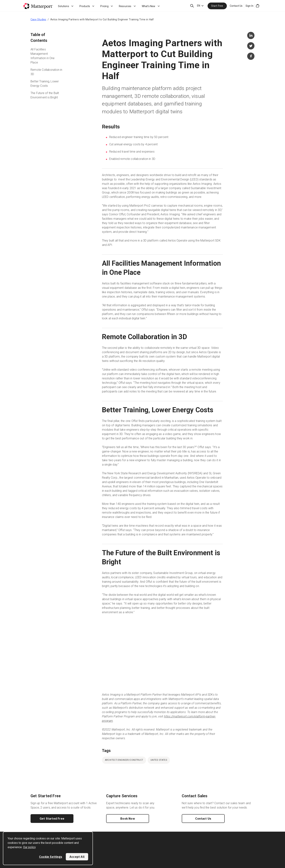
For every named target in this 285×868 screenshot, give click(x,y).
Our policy (29, 847)
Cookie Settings (51, 857)
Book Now (128, 819)
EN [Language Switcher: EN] (199, 6)
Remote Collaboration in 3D (46, 72)
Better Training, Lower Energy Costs (45, 84)
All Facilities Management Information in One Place (43, 56)
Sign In (249, 6)
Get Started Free (52, 819)
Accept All (77, 857)
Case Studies (38, 19)
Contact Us (236, 6)
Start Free (217, 6)
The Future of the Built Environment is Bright (45, 95)
